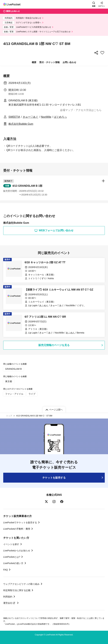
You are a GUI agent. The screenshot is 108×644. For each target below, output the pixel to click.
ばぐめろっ (60, 117)
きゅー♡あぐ (30, 117)
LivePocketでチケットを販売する (20, 522)
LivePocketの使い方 (13, 563)
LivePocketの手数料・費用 (17, 529)
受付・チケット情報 (49, 62)
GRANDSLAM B (13, 369)
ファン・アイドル (14, 394)
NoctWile (46, 117)
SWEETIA (14, 117)
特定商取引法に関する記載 (17, 590)
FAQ (6, 570)
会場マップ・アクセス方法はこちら (81, 110)
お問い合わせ (69, 62)
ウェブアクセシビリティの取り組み (21, 584)
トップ (9, 416)
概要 (34, 62)
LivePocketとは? (12, 557)
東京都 (9, 381)
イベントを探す (11, 544)
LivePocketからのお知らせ (17, 551)
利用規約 (8, 597)
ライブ (32, 394)
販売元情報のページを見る (54, 345)
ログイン (102, 6)
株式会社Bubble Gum (21, 124)
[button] (54, 188)
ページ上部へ (56, 410)
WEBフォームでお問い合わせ (54, 231)
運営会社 (10, 603)
